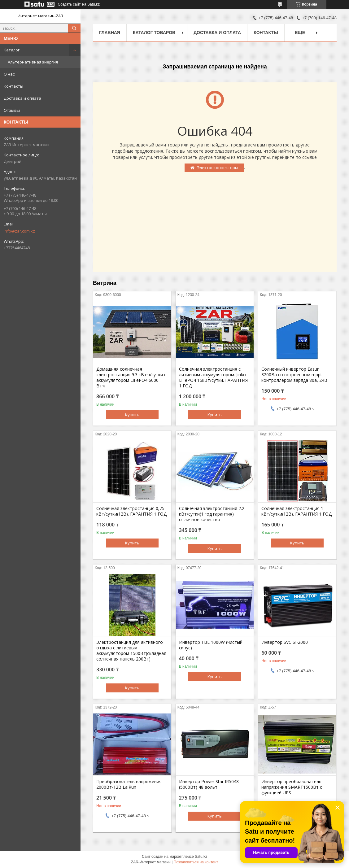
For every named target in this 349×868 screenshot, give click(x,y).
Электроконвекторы (218, 168)
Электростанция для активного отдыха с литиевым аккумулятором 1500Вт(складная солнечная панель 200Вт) (131, 651)
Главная (110, 33)
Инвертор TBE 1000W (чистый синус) (211, 645)
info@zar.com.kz (19, 231)
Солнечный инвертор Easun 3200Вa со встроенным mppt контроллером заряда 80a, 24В (294, 375)
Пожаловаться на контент (196, 862)
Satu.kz (201, 857)
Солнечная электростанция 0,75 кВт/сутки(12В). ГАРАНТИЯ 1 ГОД (131, 511)
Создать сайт (69, 4)
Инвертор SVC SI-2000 (285, 642)
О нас (9, 74)
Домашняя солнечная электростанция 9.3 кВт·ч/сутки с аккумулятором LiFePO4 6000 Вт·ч (131, 377)
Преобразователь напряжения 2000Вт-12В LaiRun (129, 784)
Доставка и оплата (22, 98)
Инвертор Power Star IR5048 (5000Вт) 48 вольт (209, 784)
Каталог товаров (154, 33)
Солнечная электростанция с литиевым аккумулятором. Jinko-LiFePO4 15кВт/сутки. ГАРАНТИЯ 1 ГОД (213, 377)
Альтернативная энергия (33, 62)
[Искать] (74, 28)
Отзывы (12, 110)
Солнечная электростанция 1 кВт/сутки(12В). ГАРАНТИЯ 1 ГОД (297, 511)
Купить (132, 415)
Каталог (12, 50)
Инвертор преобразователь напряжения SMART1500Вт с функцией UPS (292, 787)
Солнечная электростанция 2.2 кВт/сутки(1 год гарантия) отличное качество (212, 514)
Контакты (13, 86)
